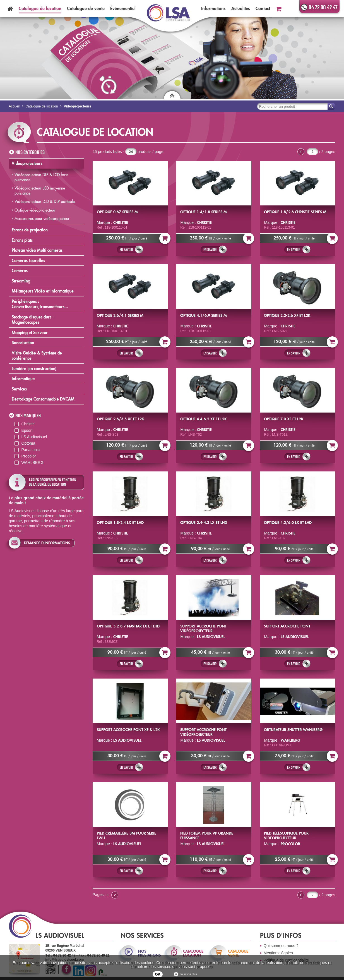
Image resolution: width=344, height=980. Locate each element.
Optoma (28, 443)
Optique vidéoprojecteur (35, 210)
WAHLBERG (33, 463)
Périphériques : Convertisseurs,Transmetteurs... (40, 304)
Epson (27, 430)
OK (158, 974)
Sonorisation (23, 343)
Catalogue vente (86, 8)
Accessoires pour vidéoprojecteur (42, 219)
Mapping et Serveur (30, 333)
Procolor (29, 456)
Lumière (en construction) (34, 369)
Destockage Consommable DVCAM (43, 399)
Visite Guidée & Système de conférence (37, 356)
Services (19, 389)
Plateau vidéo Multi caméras (37, 250)
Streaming (21, 281)
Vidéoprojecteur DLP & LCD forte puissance (41, 177)
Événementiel (123, 8)
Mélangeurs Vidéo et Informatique (43, 291)
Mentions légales (278, 953)
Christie (28, 424)
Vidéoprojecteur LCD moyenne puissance (40, 191)
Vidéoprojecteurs (27, 163)
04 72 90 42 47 (323, 8)
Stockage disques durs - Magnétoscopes (33, 320)
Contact (263, 8)
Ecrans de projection (30, 230)
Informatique (23, 379)
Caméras (20, 271)
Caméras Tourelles (28, 261)
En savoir (126, 250)
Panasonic (31, 450)
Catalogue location (40, 8)
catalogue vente (238, 953)
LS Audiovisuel (34, 437)
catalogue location (193, 953)
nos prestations (149, 953)
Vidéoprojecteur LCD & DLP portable (45, 202)
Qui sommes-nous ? (281, 946)
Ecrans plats (22, 240)
